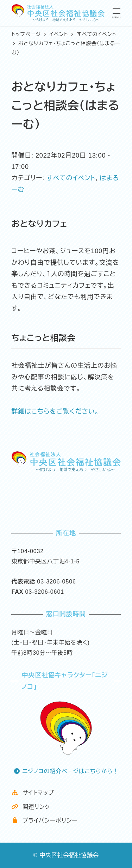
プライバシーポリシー (44, 821)
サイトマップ (33, 793)
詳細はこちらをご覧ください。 (55, 411)
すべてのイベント (71, 178)
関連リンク (31, 807)
